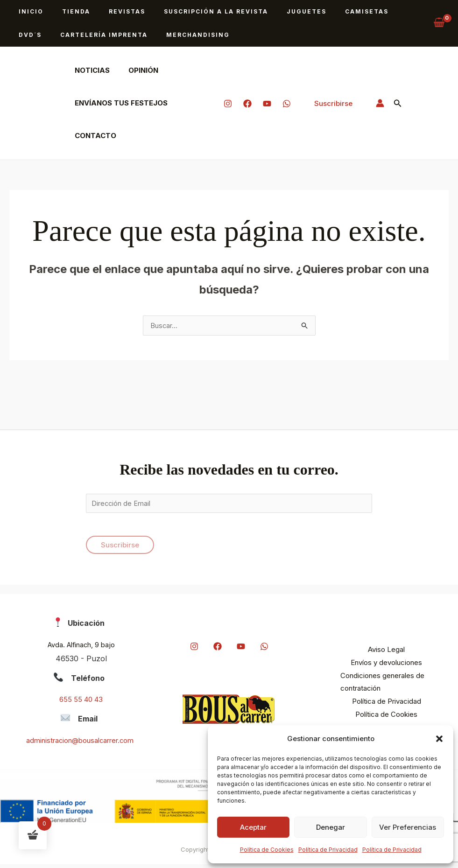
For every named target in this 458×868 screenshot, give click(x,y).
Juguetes (273, 11)
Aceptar (253, 827)
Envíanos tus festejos (119, 103)
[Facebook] (247, 104)
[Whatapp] (287, 104)
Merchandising (145, 35)
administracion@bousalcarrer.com (80, 744)
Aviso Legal (386, 653)
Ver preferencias (408, 827)
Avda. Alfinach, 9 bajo (81, 648)
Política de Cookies (267, 850)
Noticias (90, 70)
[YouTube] (267, 104)
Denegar (331, 827)
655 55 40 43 (81, 703)
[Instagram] (228, 104)
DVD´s (370, 11)
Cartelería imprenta (59, 35)
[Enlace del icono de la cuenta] (380, 103)
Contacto (93, 136)
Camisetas (326, 11)
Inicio (27, 11)
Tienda (65, 11)
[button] (439, 739)
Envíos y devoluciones (386, 666)
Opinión (136, 70)
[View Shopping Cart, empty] (439, 23)
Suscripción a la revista (190, 11)
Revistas (108, 11)
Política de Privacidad (328, 850)
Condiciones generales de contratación (375, 686)
